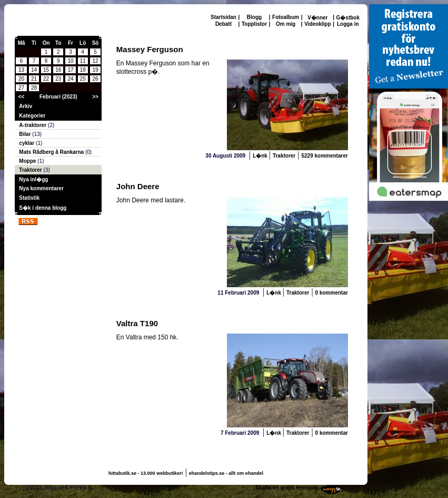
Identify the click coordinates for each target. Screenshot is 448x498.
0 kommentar (332, 293)
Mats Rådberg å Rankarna (52, 152)
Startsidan (223, 17)
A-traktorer (33, 125)
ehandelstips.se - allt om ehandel (226, 473)
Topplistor (254, 24)
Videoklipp (317, 24)
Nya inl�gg (33, 179)
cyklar (27, 143)
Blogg (254, 17)
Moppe (28, 161)
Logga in (348, 24)
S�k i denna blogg (43, 208)
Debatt (223, 24)
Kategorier (32, 116)
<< (22, 97)
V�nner (317, 18)
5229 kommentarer (324, 156)
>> (95, 97)
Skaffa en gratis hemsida (286, 488)
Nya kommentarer (41, 188)
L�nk (261, 156)
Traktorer (31, 170)
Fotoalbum (286, 17)
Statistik (29, 198)
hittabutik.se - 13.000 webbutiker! (146, 473)
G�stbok (348, 18)
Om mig (286, 24)
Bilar (26, 134)
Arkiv (26, 106)
